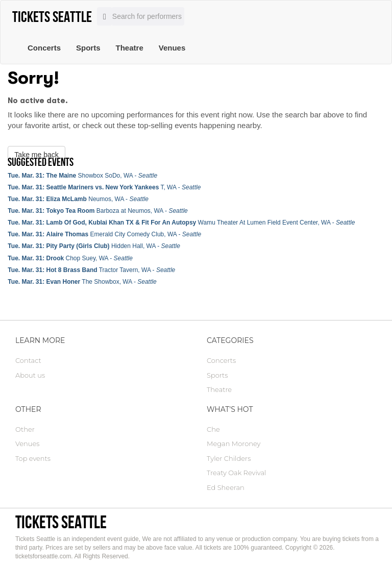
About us (30, 375)
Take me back (36, 155)
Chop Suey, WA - (70, 258)
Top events (33, 458)
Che (213, 429)
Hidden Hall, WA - (94, 246)
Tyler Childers (229, 458)
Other (25, 429)
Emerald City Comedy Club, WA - (104, 234)
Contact (28, 360)
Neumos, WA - (78, 199)
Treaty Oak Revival (236, 473)
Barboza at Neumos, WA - (97, 211)
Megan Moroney (234, 444)
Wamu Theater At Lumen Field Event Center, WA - (181, 223)
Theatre (130, 48)
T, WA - (104, 187)
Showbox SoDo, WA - (82, 176)
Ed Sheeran (226, 487)
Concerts (44, 48)
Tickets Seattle (61, 522)
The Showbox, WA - (82, 282)
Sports (88, 48)
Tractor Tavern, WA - (91, 270)
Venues (172, 48)
